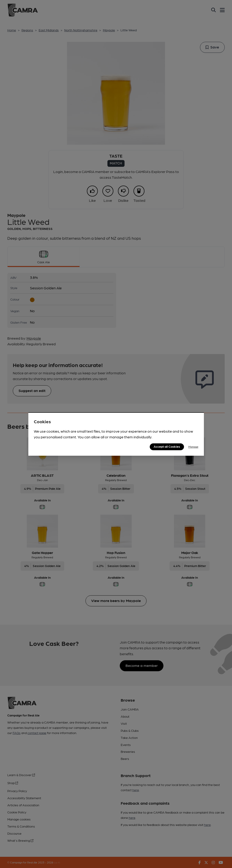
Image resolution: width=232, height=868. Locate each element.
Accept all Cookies (167, 446)
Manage (193, 447)
